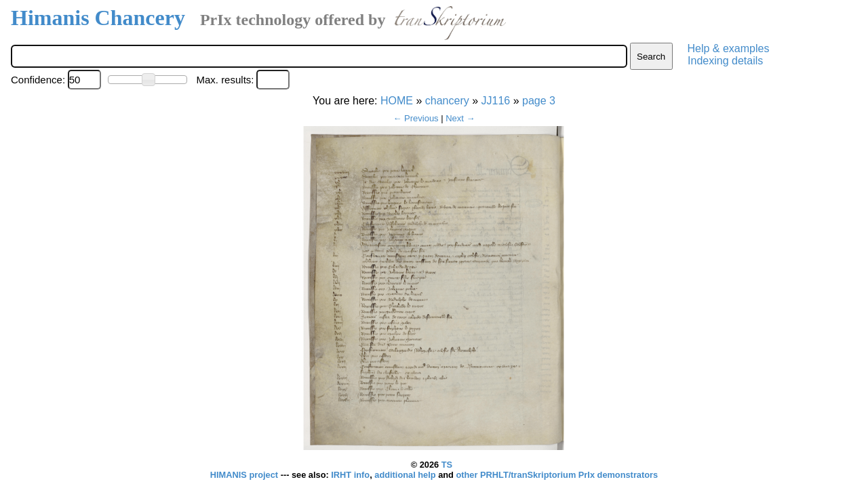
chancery (447, 101)
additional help (406, 475)
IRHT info (350, 475)
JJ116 (496, 101)
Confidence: (38, 80)
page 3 (539, 101)
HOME (397, 101)
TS (447, 465)
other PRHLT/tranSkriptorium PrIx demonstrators (557, 475)
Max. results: (225, 80)
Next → (460, 118)
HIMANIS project (245, 475)
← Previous (415, 118)
